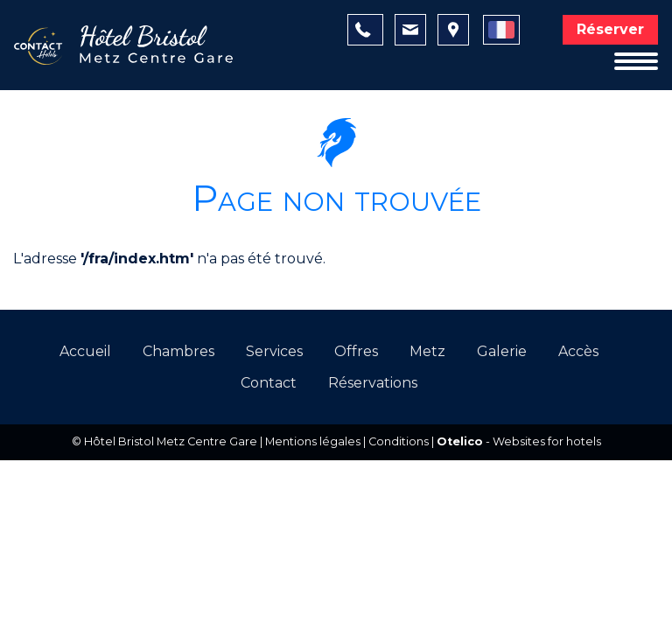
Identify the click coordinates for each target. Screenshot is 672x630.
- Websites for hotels (519, 441)
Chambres (178, 351)
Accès (578, 351)
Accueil (85, 351)
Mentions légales (313, 441)
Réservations (373, 383)
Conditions (399, 441)
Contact (269, 383)
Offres (356, 351)
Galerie (502, 351)
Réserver (610, 29)
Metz (427, 351)
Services (274, 351)
